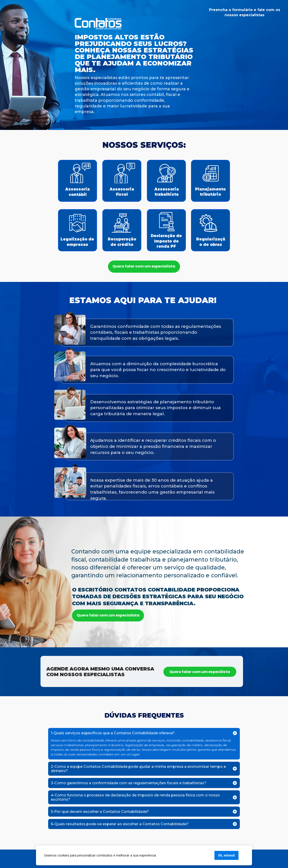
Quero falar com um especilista (200, 672)
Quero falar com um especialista (144, 266)
